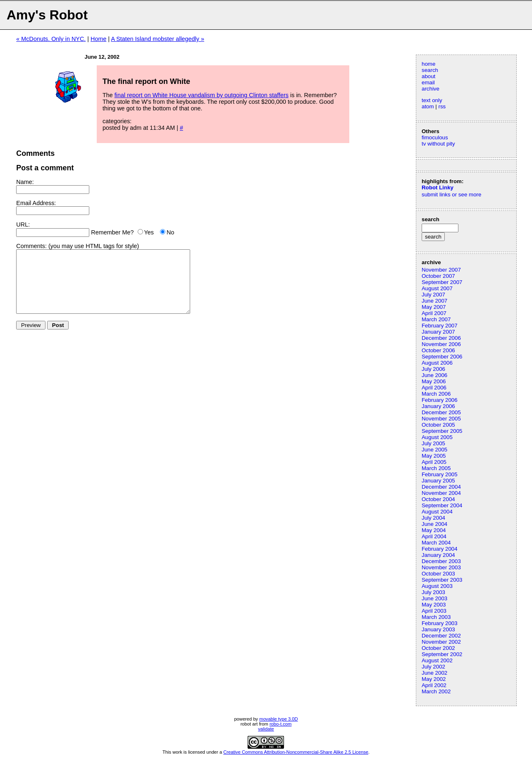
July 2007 (433, 295)
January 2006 (438, 406)
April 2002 (434, 685)
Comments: (31, 246)
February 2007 (440, 326)
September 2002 (442, 654)
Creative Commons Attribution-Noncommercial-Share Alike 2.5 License (296, 752)
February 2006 (440, 400)
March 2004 (436, 543)
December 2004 (441, 487)
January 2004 (438, 555)
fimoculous (435, 137)
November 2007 (441, 270)
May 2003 (434, 605)
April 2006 (434, 388)
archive (431, 89)
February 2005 (440, 474)
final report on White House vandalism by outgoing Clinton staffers (202, 95)
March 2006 (436, 394)
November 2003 (441, 567)
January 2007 (438, 332)
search (430, 70)
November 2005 (441, 419)
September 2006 (442, 357)
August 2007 (437, 288)
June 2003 (434, 598)
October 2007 (438, 276)
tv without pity (438, 144)
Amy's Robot (47, 15)
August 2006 (437, 363)
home (428, 64)
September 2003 (442, 580)
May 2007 (434, 307)
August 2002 (437, 660)
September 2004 (442, 505)
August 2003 (437, 586)
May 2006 (434, 381)
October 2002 (438, 648)
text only (432, 100)
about (428, 76)
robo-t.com (280, 724)
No (170, 232)
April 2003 (434, 611)
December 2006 (441, 338)
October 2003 (438, 574)
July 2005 (433, 443)
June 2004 (434, 524)
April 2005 (434, 462)
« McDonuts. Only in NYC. (51, 39)
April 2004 (434, 536)
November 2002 (441, 642)
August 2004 (437, 512)
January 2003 (438, 629)
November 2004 (441, 493)
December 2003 (441, 561)
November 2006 (441, 344)
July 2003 (433, 592)
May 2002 (434, 679)
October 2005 (438, 425)
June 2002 (434, 673)
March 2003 (436, 617)
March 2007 (436, 319)
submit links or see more (451, 195)
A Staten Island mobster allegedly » (157, 39)
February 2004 (440, 549)
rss (442, 106)
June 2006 (434, 375)
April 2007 (434, 313)
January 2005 (438, 481)
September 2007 (442, 282)
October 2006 (438, 350)
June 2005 (434, 450)
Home (98, 39)
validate (266, 729)
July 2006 (433, 369)
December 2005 (441, 412)
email (428, 82)
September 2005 (442, 431)
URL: (23, 224)
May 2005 (434, 456)
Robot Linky (438, 187)
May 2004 (434, 530)
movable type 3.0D (278, 719)
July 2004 (433, 518)
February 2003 (440, 623)
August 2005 (437, 437)
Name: (25, 182)
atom (428, 106)
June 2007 (434, 301)
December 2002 (441, 636)
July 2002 (433, 667)
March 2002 (436, 691)
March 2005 (436, 468)
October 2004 (438, 499)
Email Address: (36, 203)
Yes (149, 232)
